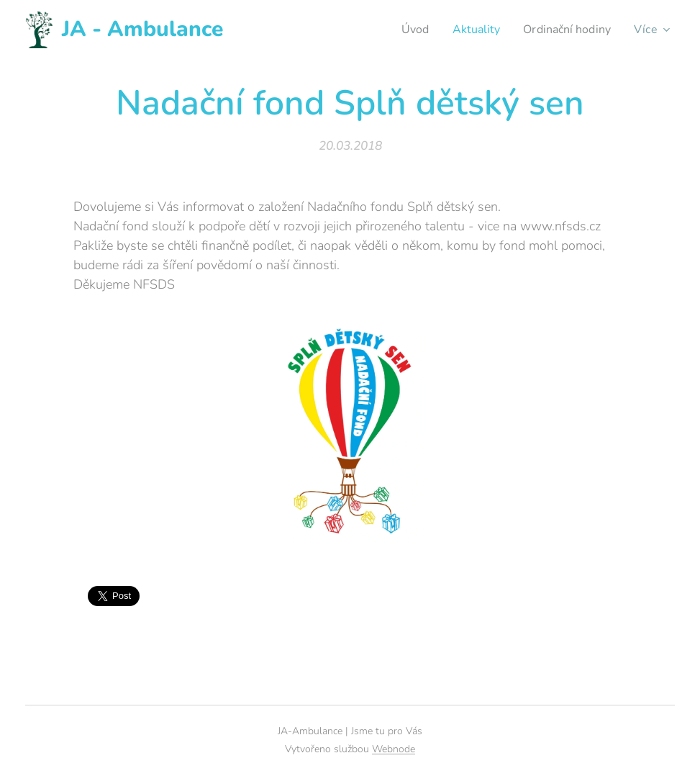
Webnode (394, 749)
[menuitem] (406, 30)
